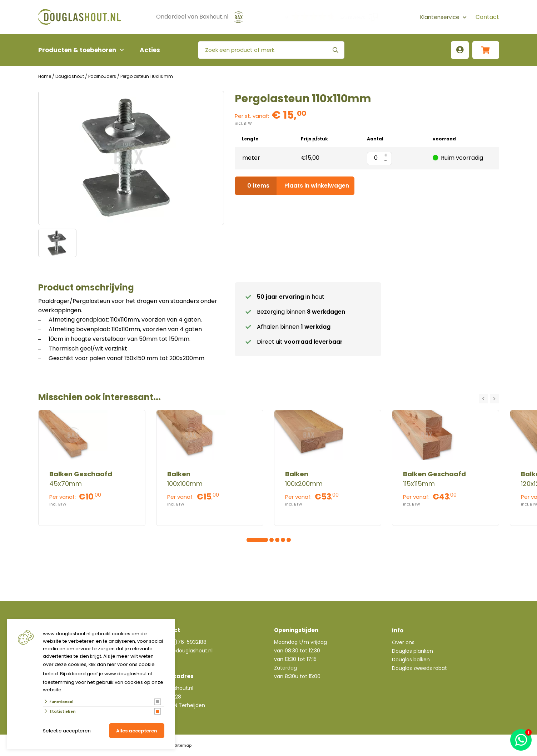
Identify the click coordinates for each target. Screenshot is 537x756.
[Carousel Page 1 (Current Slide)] (249, 540)
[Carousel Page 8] (289, 540)
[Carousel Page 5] (272, 540)
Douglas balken (411, 660)
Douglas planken (412, 651)
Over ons (403, 642)
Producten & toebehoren (77, 50)
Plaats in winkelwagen (295, 186)
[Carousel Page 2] (254, 540)
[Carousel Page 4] (266, 540)
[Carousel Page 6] (277, 540)
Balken (179, 474)
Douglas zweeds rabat (419, 668)
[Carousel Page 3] (260, 540)
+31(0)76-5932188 (184, 642)
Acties (150, 50)
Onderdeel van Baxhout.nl (192, 17)
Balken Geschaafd (81, 474)
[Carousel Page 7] (283, 540)
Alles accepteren (137, 731)
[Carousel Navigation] (489, 399)
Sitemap (183, 745)
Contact (487, 17)
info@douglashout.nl (187, 651)
